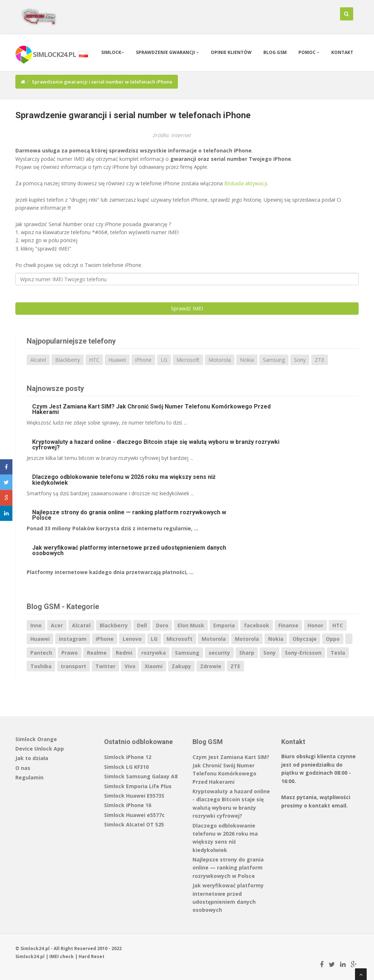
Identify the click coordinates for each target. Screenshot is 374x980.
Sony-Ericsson (303, 653)
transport (73, 666)
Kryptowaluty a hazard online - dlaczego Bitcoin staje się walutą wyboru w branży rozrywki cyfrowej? (156, 445)
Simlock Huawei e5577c (134, 815)
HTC (94, 360)
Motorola (220, 360)
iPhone (143, 360)
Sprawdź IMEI (187, 308)
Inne (36, 625)
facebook (257, 625)
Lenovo (132, 639)
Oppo (333, 639)
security (219, 653)
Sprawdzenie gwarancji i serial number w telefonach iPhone (133, 115)
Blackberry (68, 360)
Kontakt (342, 52)
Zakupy (181, 666)
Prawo (70, 653)
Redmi (124, 653)
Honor (315, 625)
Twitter (105, 666)
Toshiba (41, 666)
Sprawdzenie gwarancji (167, 52)
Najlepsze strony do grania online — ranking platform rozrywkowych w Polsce (129, 515)
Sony (300, 360)
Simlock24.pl (30, 956)
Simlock (113, 52)
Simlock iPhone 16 (128, 805)
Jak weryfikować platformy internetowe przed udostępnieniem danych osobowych (129, 550)
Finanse (288, 625)
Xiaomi (154, 666)
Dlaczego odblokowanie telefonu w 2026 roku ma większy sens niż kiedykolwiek (124, 480)
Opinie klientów (231, 52)
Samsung (274, 360)
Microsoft (188, 360)
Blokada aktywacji (246, 183)
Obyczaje (305, 639)
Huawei (117, 360)
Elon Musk (191, 625)
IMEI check (62, 956)
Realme (97, 653)
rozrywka (154, 653)
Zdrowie (211, 666)
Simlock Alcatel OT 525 (134, 824)
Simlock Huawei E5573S (134, 796)
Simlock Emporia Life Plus (138, 786)
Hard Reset (91, 956)
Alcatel (38, 360)
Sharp (247, 653)
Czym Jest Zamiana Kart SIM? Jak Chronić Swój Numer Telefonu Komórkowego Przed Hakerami (151, 409)
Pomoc (309, 52)
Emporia (224, 625)
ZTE (320, 360)
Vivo (130, 666)
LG (164, 360)
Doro (162, 625)
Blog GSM (275, 52)
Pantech (41, 653)
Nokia (247, 360)
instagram (73, 639)
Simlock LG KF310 (126, 767)
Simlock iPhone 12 (128, 757)
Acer (57, 625)
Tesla (338, 653)
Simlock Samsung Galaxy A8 (141, 776)
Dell (142, 625)
